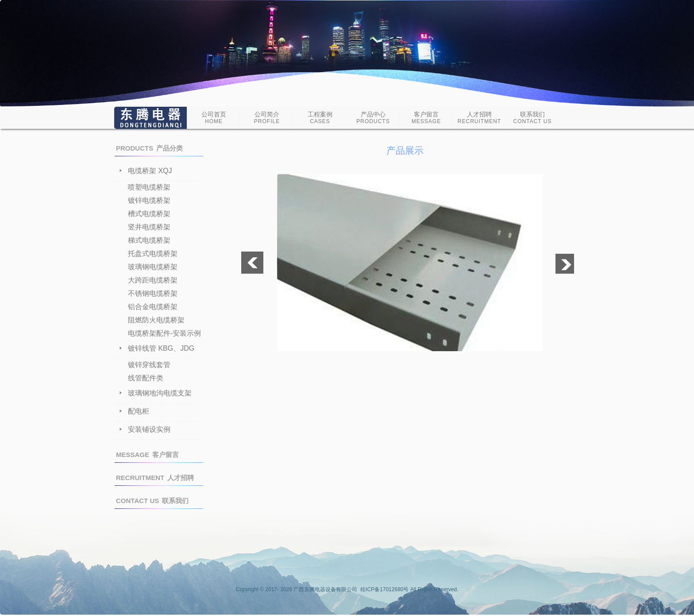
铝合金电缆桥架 (153, 307)
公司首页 (214, 118)
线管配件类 (146, 378)
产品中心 (373, 118)
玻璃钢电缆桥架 (153, 267)
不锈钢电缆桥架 (153, 293)
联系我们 (533, 118)
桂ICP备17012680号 (384, 589)
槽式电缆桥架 (149, 214)
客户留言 (426, 118)
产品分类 (149, 148)
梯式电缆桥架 (149, 240)
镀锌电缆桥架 (149, 200)
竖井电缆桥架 (149, 227)
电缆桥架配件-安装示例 (164, 333)
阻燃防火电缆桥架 (156, 320)
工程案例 (320, 118)
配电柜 (139, 411)
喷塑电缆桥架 (149, 187)
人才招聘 (479, 118)
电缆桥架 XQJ (150, 171)
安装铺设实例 (149, 430)
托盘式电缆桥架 (153, 254)
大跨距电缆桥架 (153, 280)
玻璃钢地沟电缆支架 (160, 393)
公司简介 (267, 118)
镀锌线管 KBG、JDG (161, 349)
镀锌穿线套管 (149, 365)
